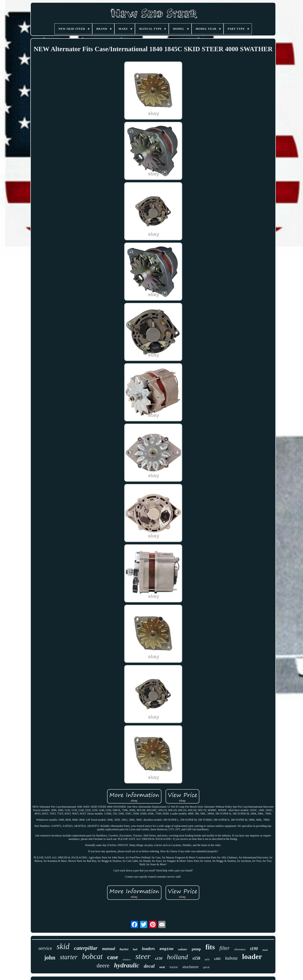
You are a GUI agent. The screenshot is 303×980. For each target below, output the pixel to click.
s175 (207, 959)
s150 (196, 958)
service (45, 948)
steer (143, 956)
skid (63, 947)
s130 (159, 958)
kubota (231, 958)
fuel (135, 949)
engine (166, 949)
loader (252, 956)
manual (109, 949)
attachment (190, 967)
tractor (174, 967)
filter (225, 948)
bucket (124, 949)
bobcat (92, 956)
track (265, 950)
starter (69, 957)
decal (149, 966)
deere (103, 965)
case (113, 957)
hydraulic (126, 965)
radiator (183, 949)
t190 (254, 949)
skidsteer (127, 960)
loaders (148, 949)
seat (162, 967)
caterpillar (86, 948)
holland (177, 957)
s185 (217, 959)
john (50, 957)
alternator (240, 949)
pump (196, 949)
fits (210, 947)
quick (206, 967)
